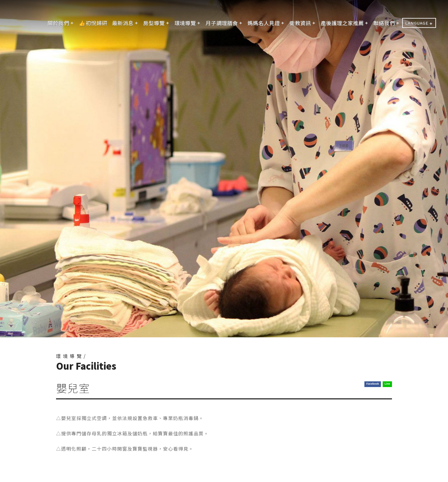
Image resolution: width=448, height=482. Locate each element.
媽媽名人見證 (264, 23)
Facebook (372, 384)
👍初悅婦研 (93, 23)
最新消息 (123, 23)
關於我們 (58, 23)
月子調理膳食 (222, 23)
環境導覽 (185, 23)
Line (387, 384)
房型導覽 (154, 23)
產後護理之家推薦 (342, 23)
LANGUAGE (417, 23)
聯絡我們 (384, 23)
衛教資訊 (300, 23)
